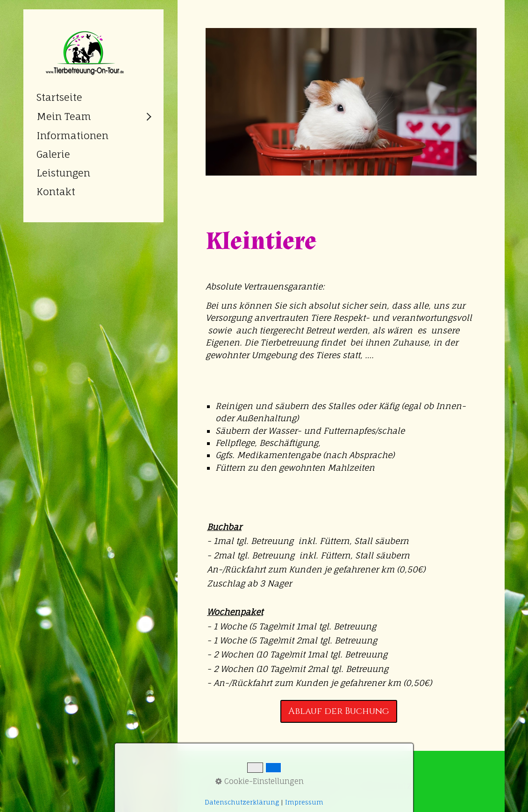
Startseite (59, 97)
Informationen (72, 135)
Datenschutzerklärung (242, 802)
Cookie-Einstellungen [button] (260, 781)
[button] (339, 711)
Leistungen (63, 173)
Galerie (53, 154)
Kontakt (56, 191)
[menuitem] (93, 97)
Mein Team (64, 116)
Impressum (304, 802)
